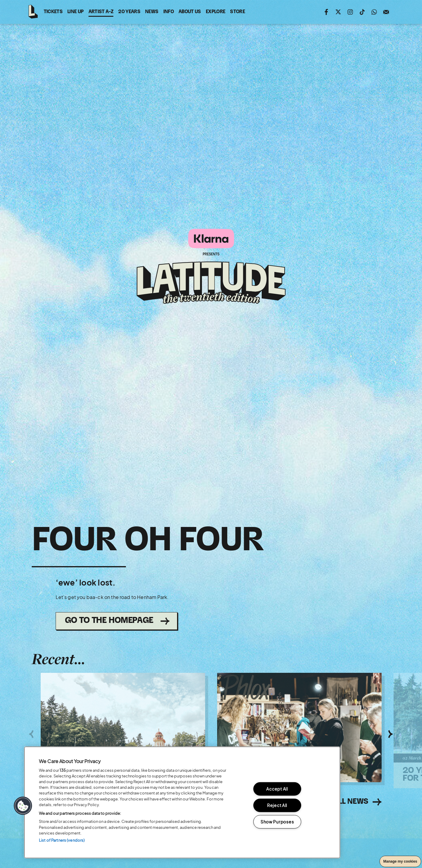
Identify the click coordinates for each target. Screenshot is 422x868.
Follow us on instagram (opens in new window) (350, 12)
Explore (216, 12)
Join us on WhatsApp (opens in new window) (374, 12)
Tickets (53, 12)
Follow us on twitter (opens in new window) (338, 12)
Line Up (76, 12)
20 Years (129, 12)
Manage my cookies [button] (400, 861)
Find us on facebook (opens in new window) (326, 12)
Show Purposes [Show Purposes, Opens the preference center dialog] (277, 822)
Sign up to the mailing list (386, 12)
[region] (182, 802)
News (152, 12)
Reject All (277, 805)
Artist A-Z (101, 12)
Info (169, 12)
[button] (23, 806)
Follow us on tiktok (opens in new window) (362, 12)
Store (237, 12)
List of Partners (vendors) (62, 840)
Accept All (277, 789)
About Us (190, 12)
